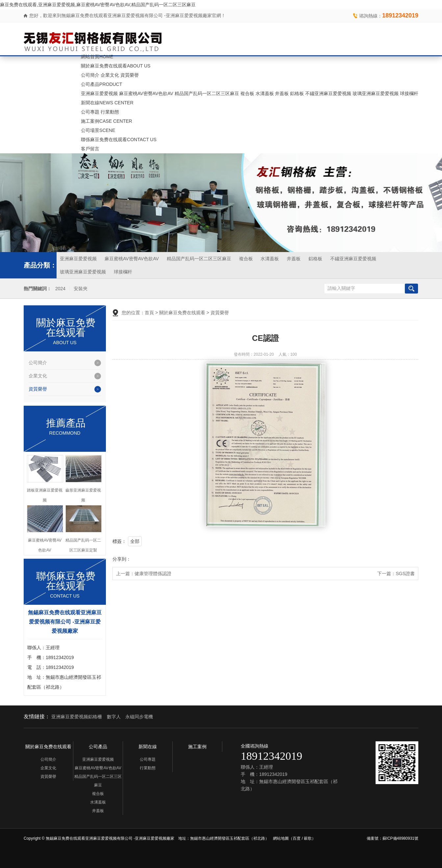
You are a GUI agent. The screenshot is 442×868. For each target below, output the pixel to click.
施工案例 (107, 121)
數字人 (114, 717)
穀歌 (308, 838)
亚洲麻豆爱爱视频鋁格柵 (77, 717)
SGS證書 (405, 574)
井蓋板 (282, 93)
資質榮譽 (130, 75)
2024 (60, 289)
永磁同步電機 (139, 717)
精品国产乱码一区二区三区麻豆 (207, 93)
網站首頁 (97, 57)
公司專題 (90, 112)
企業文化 (110, 75)
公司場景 (98, 130)
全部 (135, 541)
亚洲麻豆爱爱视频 (99, 93)
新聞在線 (107, 103)
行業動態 (110, 112)
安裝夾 (81, 289)
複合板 (247, 93)
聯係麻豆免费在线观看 (119, 140)
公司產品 (101, 84)
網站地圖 (281, 838)
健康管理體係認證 (153, 574)
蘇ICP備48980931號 (400, 838)
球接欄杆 (409, 93)
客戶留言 (90, 149)
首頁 (149, 313)
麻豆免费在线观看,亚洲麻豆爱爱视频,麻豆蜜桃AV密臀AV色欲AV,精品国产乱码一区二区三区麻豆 (98, 5)
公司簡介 (90, 75)
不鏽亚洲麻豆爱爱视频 (328, 93)
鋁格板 (297, 93)
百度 (297, 838)
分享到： (122, 559)
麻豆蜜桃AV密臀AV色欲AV (146, 93)
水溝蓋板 (265, 93)
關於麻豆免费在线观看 (116, 66)
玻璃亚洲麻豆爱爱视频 (376, 93)
